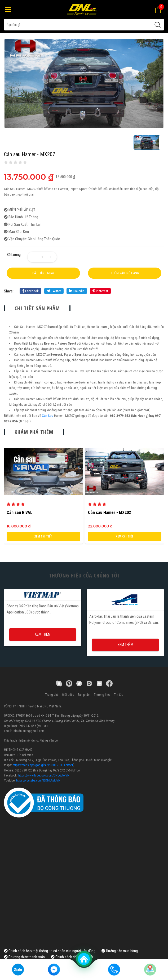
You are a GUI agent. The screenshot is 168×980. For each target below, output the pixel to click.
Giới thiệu (68, 695)
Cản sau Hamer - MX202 (109, 512)
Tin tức (119, 695)
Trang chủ (52, 695)
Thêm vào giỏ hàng (125, 273)
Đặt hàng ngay (43, 273)
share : (9, 291)
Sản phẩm (84, 695)
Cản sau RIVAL (19, 512)
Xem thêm (43, 634)
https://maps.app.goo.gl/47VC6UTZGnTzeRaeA (43, 765)
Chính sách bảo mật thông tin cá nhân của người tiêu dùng (50, 951)
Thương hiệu (102, 695)
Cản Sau (48, 416)
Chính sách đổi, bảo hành (72, 957)
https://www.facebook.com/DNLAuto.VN (44, 775)
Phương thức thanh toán (24, 957)
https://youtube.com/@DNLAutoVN (38, 780)
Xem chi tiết (43, 536)
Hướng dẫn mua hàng (120, 951)
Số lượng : (14, 255)
